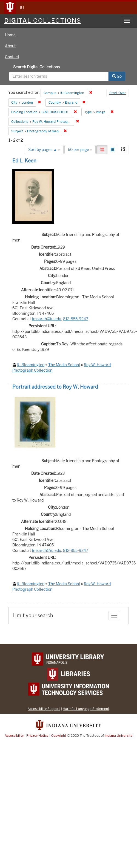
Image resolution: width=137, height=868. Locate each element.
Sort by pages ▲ (44, 150)
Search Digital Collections (36, 67)
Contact (12, 57)
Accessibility (14, 736)
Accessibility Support (44, 709)
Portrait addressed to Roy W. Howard (55, 387)
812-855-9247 (76, 319)
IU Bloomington (31, 365)
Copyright (59, 736)
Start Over (118, 93)
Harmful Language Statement (86, 709)
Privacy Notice (37, 736)
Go (117, 76)
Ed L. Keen (24, 161)
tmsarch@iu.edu (46, 319)
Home (10, 35)
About (10, 46)
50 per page (80, 150)
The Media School (64, 365)
